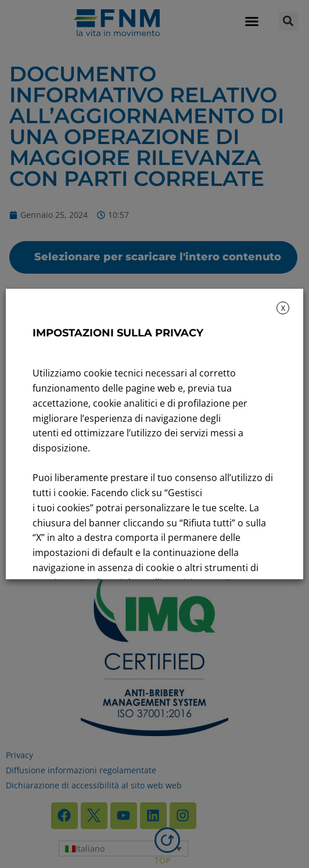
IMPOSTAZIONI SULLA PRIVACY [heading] (118, 333)
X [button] (283, 308)
